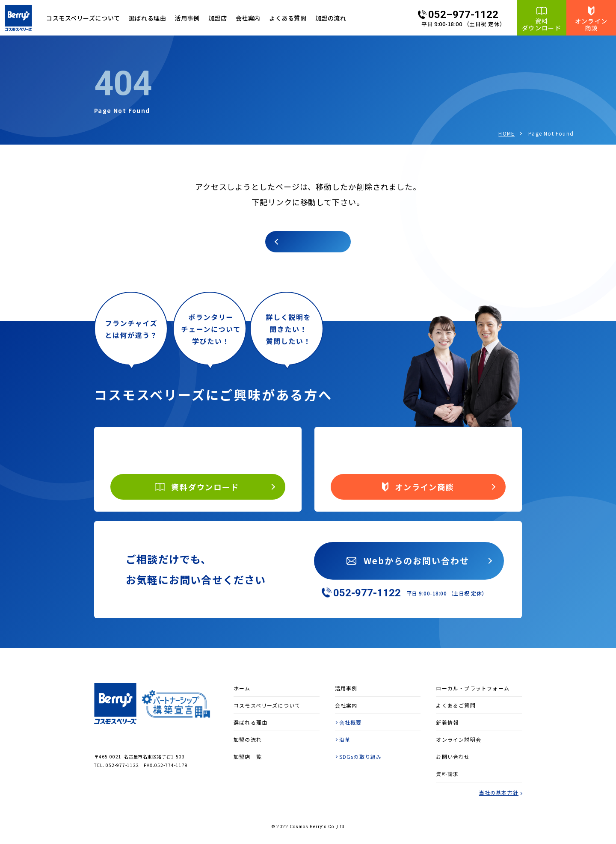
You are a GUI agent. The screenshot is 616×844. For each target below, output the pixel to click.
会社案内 (248, 18)
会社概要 (351, 722)
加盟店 (218, 18)
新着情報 (447, 722)
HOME (506, 133)
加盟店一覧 (248, 757)
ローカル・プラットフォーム (473, 688)
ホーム (242, 688)
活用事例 (187, 18)
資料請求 (447, 774)
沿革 (345, 739)
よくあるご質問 (456, 705)
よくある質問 (288, 18)
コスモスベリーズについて (267, 705)
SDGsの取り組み (361, 757)
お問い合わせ (453, 757)
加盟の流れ (331, 18)
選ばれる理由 (147, 18)
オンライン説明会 (459, 739)
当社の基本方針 (499, 792)
